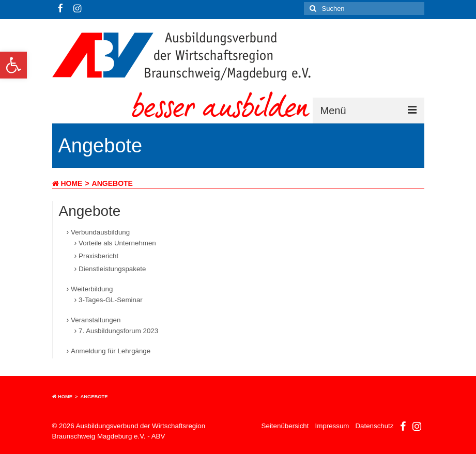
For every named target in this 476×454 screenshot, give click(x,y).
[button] (13, 65)
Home (67, 183)
